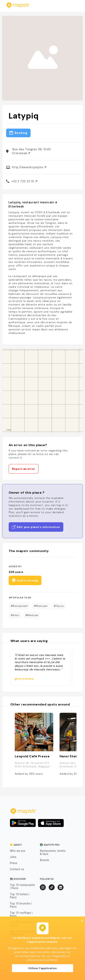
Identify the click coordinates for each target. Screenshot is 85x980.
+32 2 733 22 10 (24, 181)
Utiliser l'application (42, 968)
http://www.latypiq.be (29, 167)
